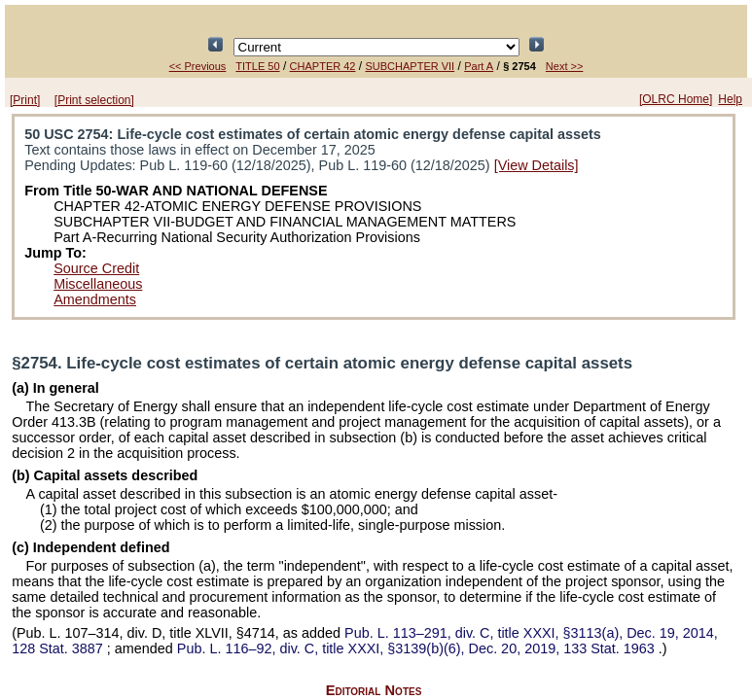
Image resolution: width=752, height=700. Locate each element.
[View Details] (537, 165)
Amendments (95, 299)
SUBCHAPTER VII (410, 66)
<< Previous (198, 66)
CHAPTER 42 (323, 66)
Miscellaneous (98, 284)
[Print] (25, 100)
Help (730, 99)
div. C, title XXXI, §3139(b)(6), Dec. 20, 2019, (418, 648)
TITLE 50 (257, 66)
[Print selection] (94, 100)
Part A (479, 66)
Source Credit (96, 268)
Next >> (565, 66)
